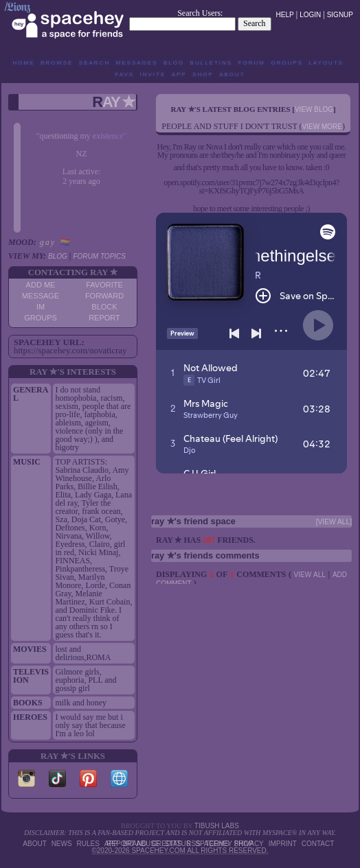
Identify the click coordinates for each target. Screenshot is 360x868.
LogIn (310, 15)
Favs (124, 74)
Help (285, 15)
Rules (88, 844)
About (232, 74)
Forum (252, 63)
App (179, 74)
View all (310, 575)
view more (322, 127)
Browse (57, 63)
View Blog (314, 109)
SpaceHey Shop (224, 844)
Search (255, 23)
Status (177, 844)
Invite (153, 74)
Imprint (283, 844)
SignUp (340, 15)
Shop (203, 74)
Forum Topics (99, 256)
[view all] (334, 522)
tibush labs (217, 826)
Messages (137, 63)
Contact (318, 844)
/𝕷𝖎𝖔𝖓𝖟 (17, 7)
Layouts (326, 63)
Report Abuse (133, 844)
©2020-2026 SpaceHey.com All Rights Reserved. (180, 851)
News (62, 844)
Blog (174, 63)
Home (23, 63)
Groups (287, 63)
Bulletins (212, 63)
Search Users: (200, 13)
